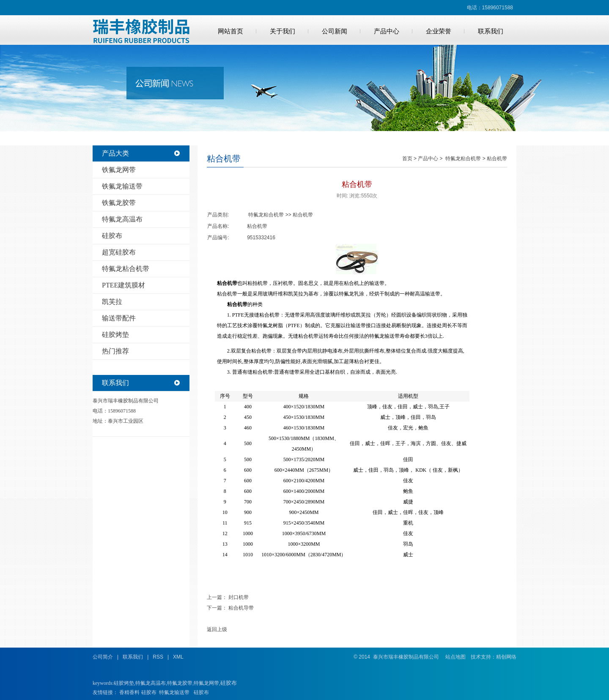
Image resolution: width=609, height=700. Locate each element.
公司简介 (103, 657)
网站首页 (230, 31)
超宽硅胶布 (119, 252)
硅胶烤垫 (115, 335)
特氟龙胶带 (180, 683)
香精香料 (129, 692)
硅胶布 (112, 236)
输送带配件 (119, 318)
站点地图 (455, 657)
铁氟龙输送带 (122, 186)
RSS (158, 657)
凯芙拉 (112, 302)
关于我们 (283, 31)
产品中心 (387, 31)
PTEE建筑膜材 (123, 285)
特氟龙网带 (206, 683)
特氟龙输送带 (174, 692)
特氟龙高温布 (122, 219)
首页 (407, 159)
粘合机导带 (241, 608)
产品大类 (115, 153)
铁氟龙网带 (119, 170)
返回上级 (217, 629)
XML (178, 657)
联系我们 (491, 31)
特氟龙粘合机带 (126, 269)
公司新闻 (335, 31)
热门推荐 (115, 351)
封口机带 (239, 597)
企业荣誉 (439, 31)
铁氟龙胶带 (119, 203)
